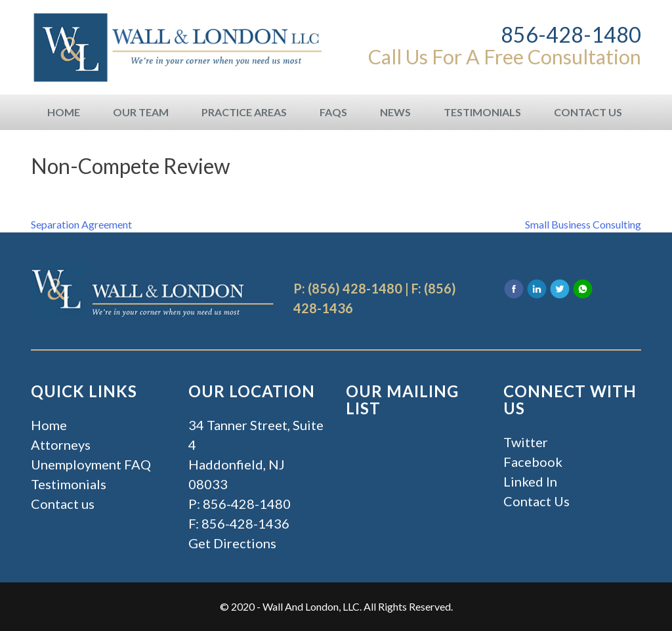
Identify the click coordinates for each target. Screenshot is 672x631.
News (395, 112)
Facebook (533, 462)
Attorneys (61, 445)
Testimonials (482, 112)
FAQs (333, 112)
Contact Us (588, 112)
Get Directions (232, 543)
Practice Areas (244, 112)
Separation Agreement (81, 224)
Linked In (530, 481)
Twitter (526, 442)
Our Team (141, 112)
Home (64, 112)
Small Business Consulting (583, 224)
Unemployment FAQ (91, 464)
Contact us (63, 504)
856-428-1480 (571, 34)
